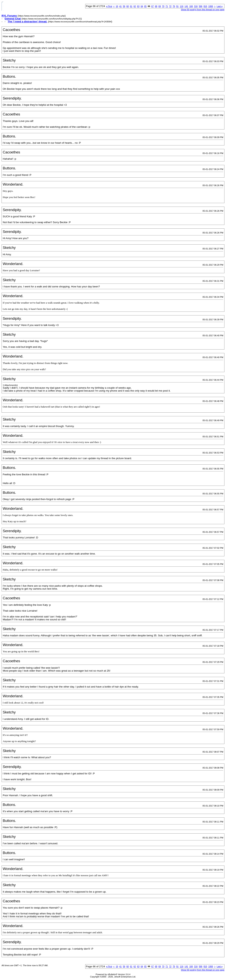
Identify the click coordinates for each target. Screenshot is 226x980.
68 (156, 6)
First (109, 6)
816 (205, 6)
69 (160, 6)
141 (186, 6)
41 (121, 6)
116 (182, 6)
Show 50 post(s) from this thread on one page (203, 10)
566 (200, 6)
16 (117, 6)
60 (128, 6)
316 (196, 6)
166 (191, 6)
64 (142, 6)
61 (131, 6)
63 (138, 6)
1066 (211, 6)
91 (177, 6)
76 (174, 6)
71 (167, 6)
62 (135, 6)
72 (170, 6)
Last (220, 6)
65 (145, 6)
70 (163, 6)
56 (124, 6)
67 (152, 6)
